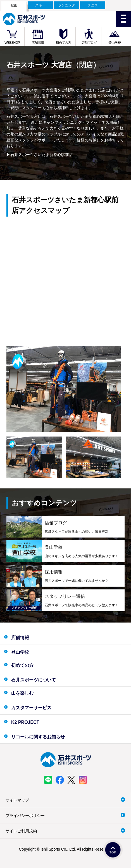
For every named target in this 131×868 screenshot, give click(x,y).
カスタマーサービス (31, 708)
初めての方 (63, 43)
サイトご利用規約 (21, 831)
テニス (93, 5)
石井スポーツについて (34, 680)
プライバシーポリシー (25, 816)
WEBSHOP (12, 43)
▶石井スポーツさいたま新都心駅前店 (40, 155)
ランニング (66, 5)
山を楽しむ (22, 693)
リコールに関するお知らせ (38, 737)
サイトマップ (17, 800)
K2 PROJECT (25, 722)
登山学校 (115, 43)
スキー (40, 5)
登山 (14, 5)
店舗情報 (38, 43)
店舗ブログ (89, 43)
